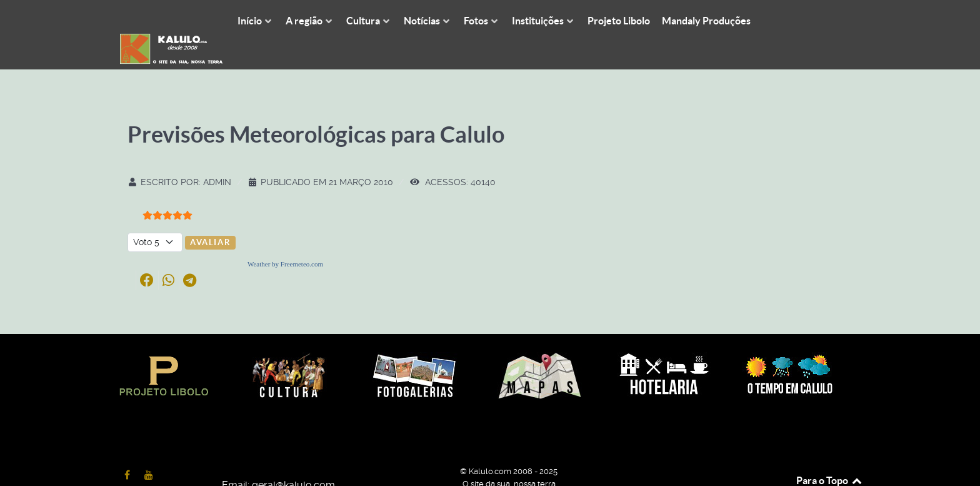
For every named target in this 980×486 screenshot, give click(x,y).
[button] (147, 252)
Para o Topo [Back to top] (830, 453)
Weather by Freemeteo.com (285, 236)
